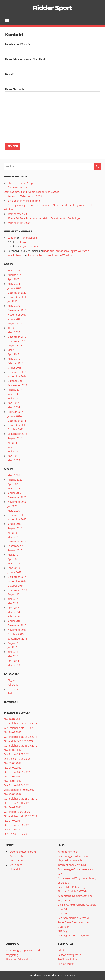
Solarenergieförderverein (73, 856)
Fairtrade (13, 685)
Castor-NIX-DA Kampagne (73, 887)
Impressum (17, 861)
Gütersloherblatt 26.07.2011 (21, 816)
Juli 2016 (12, 328)
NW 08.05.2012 (13, 768)
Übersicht (16, 869)
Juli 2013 (12, 443)
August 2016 (15, 324)
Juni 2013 (13, 447)
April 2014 (13, 403)
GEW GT (62, 909)
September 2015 (17, 341)
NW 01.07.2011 (13, 821)
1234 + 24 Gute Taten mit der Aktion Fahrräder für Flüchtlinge (44, 218)
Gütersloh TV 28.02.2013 (18, 741)
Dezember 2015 (17, 337)
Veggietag (12, 955)
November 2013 (17, 425)
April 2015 (13, 355)
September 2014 (17, 385)
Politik (11, 694)
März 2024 (14, 284)
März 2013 (14, 460)
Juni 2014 (13, 394)
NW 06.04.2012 (13, 781)
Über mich (16, 865)
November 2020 (17, 297)
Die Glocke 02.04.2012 (17, 785)
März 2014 (14, 407)
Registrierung (66, 964)
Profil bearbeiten (68, 960)
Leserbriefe (14, 689)
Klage (23, 242)
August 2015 (15, 346)
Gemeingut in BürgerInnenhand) (77, 878)
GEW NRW (64, 914)
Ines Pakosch (15, 256)
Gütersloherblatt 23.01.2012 (21, 799)
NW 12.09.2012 (13, 750)
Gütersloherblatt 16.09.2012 (21, 746)
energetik (63, 883)
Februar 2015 (15, 363)
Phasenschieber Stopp (21, 183)
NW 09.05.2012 (13, 763)
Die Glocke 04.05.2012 (17, 772)
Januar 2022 (15, 288)
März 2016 (14, 332)
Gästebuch (16, 856)
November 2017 (17, 315)
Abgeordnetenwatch (70, 861)
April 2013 (13, 456)
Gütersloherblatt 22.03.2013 (21, 724)
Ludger (12, 238)
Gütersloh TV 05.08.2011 (18, 812)
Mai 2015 (13, 350)
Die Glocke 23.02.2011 (17, 830)
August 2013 (15, 438)
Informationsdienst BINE (72, 865)
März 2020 (14, 306)
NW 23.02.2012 (13, 794)
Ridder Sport (52, 8)
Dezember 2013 (17, 421)
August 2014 (15, 390)
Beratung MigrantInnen (20, 960)
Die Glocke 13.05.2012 (17, 759)
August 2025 (15, 275)
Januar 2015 (15, 368)
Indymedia (64, 900)
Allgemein (13, 680)
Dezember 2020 (17, 293)
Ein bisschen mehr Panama (24, 201)
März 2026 (14, 271)
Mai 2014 (13, 399)
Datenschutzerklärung (23, 852)
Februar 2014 (15, 412)
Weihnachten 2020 (19, 223)
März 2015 (14, 359)
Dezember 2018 (17, 310)
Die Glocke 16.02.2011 (17, 834)
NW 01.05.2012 (13, 777)
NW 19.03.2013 (13, 733)
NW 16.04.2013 (13, 719)
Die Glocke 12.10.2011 (17, 803)
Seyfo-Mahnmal (29, 247)
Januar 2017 (15, 319)
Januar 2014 (15, 416)
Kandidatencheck (68, 852)
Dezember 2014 (17, 372)
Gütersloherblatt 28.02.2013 (21, 737)
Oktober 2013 (16, 430)
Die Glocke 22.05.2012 (17, 755)
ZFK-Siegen (64, 931)
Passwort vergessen (70, 955)
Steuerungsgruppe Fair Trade (24, 951)
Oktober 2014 (16, 381)
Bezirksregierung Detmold (73, 918)
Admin (61, 951)
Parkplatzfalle (29, 238)
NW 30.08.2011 (13, 808)
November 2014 (17, 377)
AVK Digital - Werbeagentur (74, 936)
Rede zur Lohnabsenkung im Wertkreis (66, 251)
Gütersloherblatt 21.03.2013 (21, 728)
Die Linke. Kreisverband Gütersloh (78, 905)
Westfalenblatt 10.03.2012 (19, 790)
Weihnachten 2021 (19, 214)
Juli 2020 (12, 302)
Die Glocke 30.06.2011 (17, 825)
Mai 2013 (13, 452)
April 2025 (13, 279)
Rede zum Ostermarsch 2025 (25, 196)
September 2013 (17, 434)
